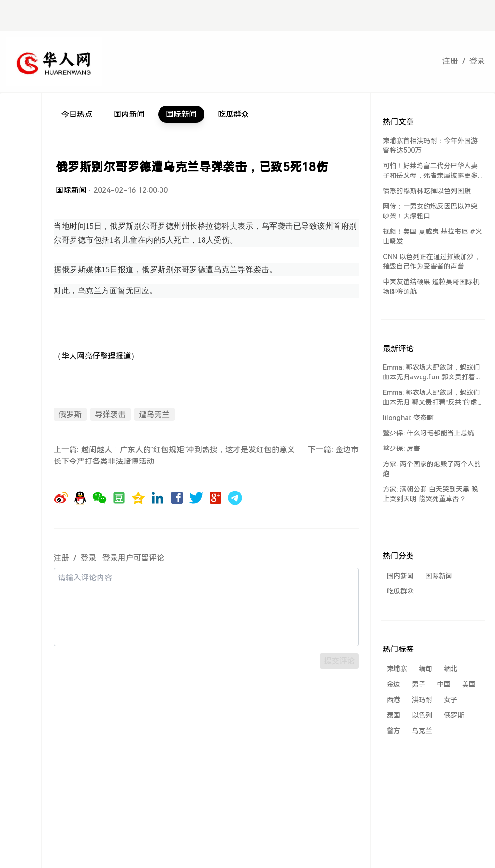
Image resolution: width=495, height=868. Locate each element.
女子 (451, 700)
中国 (444, 684)
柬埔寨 (397, 669)
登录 (477, 61)
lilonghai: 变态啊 (408, 418)
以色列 (422, 715)
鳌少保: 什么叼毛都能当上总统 (429, 433)
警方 (393, 731)
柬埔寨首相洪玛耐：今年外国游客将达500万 (430, 145)
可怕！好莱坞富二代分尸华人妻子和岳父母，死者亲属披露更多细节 (430, 171)
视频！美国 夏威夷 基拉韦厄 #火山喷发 (432, 236)
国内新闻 (129, 114)
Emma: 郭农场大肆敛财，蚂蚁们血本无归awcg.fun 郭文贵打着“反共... (431, 373)
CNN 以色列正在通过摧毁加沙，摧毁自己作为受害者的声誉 (432, 261)
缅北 (451, 669)
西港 (393, 700)
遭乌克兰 (154, 414)
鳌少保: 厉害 (401, 448)
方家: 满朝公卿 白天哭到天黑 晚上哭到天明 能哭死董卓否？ (430, 494)
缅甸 (425, 669)
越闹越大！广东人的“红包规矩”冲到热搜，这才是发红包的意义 (188, 450)
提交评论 (339, 661)
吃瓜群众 (233, 114)
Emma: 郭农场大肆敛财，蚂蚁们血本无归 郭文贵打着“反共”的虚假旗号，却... (431, 398)
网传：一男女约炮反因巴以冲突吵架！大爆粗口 (430, 211)
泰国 (393, 715)
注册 (450, 61)
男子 (419, 684)
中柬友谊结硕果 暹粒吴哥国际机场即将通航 (431, 287)
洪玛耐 (422, 700)
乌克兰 (422, 731)
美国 (469, 684)
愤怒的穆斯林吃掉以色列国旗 (427, 191)
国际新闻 (181, 114)
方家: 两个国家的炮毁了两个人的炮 (432, 469)
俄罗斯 (70, 414)
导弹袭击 (110, 414)
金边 (393, 684)
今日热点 (77, 114)
